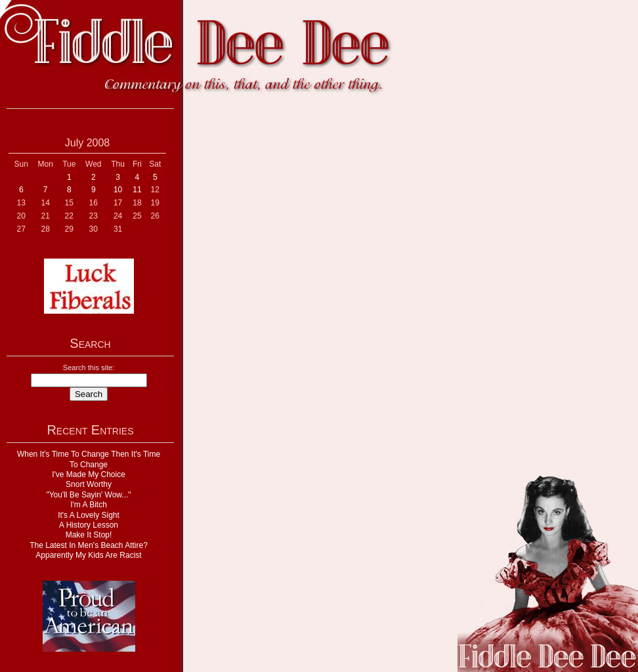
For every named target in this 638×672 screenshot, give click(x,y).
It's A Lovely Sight (89, 515)
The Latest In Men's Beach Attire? (89, 545)
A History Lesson (89, 525)
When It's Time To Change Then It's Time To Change (89, 459)
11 (137, 190)
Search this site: (89, 367)
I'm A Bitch (89, 505)
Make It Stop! (89, 535)
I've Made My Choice (89, 474)
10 (118, 190)
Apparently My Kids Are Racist (88, 555)
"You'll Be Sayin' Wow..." (88, 495)
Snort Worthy (89, 484)
